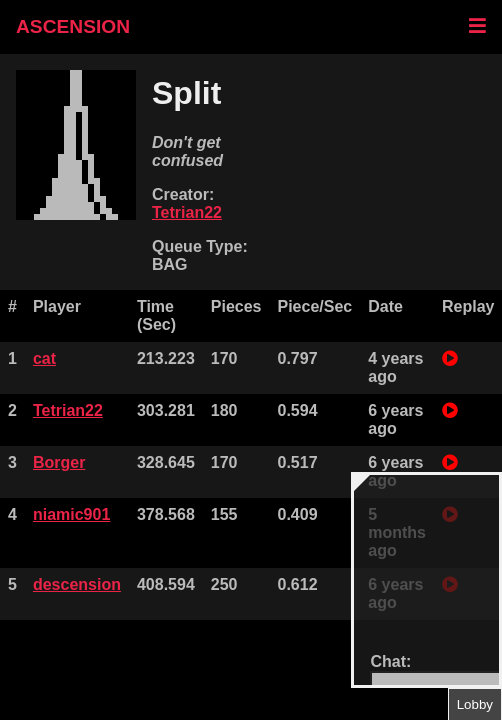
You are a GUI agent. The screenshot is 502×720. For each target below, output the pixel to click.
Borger (59, 462)
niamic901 (71, 514)
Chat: (390, 661)
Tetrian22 (187, 212)
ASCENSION (73, 26)
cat (44, 358)
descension (77, 584)
